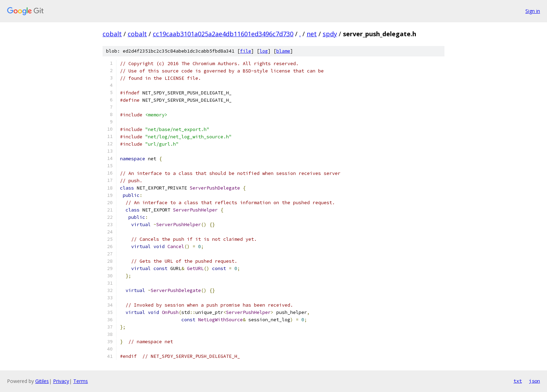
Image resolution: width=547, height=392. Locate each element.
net (312, 34)
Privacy (61, 381)
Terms (81, 381)
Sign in (533, 11)
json (534, 381)
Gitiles (42, 381)
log (264, 51)
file (246, 51)
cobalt (112, 34)
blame (283, 51)
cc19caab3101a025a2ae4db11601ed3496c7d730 (223, 34)
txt (518, 381)
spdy (330, 34)
